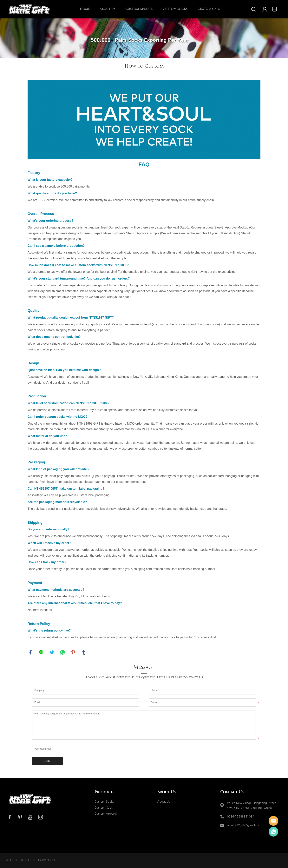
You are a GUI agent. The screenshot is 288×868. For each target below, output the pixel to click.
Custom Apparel (139, 9)
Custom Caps (209, 9)
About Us (108, 9)
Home (85, 9)
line (41, 652)
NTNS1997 (273, 821)
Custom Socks (175, 9)
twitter (52, 652)
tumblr (84, 652)
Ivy (273, 832)
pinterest (73, 652)
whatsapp (62, 652)
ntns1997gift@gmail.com (244, 825)
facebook (30, 652)
